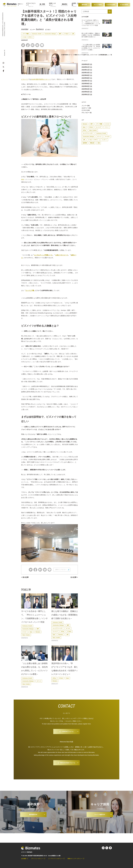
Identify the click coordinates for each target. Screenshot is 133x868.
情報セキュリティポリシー (75, 859)
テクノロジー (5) (87, 113)
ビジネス (48, 30)
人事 (73, 34)
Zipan (31, 632)
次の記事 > (74, 577)
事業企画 (92, 143)
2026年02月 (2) (87, 64)
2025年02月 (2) (87, 92)
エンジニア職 (30, 290)
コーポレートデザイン (28, 37)
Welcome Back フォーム (68, 763)
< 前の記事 (25, 577)
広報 (99, 143)
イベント (107, 127)
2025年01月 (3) (87, 95)
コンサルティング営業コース (43, 255)
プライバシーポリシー (37, 859)
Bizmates (38, 632)
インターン (104, 140)
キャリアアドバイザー (58, 628)
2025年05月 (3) (87, 86)
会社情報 (74, 4)
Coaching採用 (111, 5)
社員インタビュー (52, 4)
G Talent (66, 34)
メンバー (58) (86, 106)
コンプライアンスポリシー (55, 859)
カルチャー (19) (86, 108)
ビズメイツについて (31, 4)
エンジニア (55, 631)
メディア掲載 (25, 34)
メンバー (32, 30)
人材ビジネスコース (62, 255)
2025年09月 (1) (87, 75)
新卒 (60, 34)
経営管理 (85, 143)
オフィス (39, 681)
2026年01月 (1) (87, 67)
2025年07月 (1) (87, 81)
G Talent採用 (124, 5)
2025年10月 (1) (87, 73)
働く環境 (42, 4)
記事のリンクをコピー (61, 570)
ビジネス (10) (86, 110)
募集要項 (65, 4)
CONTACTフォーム (68, 731)
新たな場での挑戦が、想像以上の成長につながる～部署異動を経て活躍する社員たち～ (65, 615)
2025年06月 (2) (87, 84)
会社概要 (24, 859)
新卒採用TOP (33, 815)
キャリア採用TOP (100, 815)
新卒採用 (84, 5)
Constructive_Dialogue (50, 34)
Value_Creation (26, 635)
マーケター (107, 137)
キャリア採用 (98, 5)
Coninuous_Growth (37, 34)
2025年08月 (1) (87, 78)
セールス (24, 632)
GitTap (62, 631)
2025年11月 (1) (87, 70)
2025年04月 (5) (87, 89)
